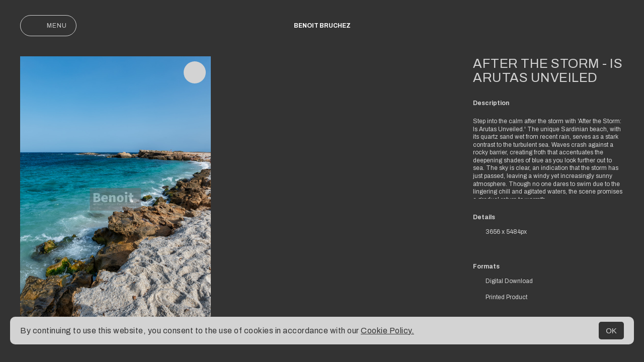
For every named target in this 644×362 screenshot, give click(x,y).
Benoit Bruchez (322, 26)
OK (611, 331)
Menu (48, 26)
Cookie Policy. (387, 331)
